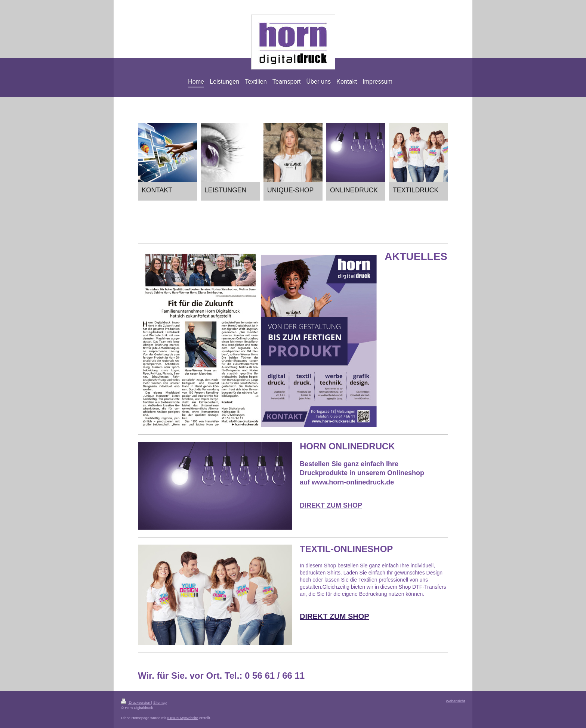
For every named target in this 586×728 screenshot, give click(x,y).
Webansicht (455, 701)
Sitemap (160, 702)
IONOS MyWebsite (183, 718)
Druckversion (136, 702)
